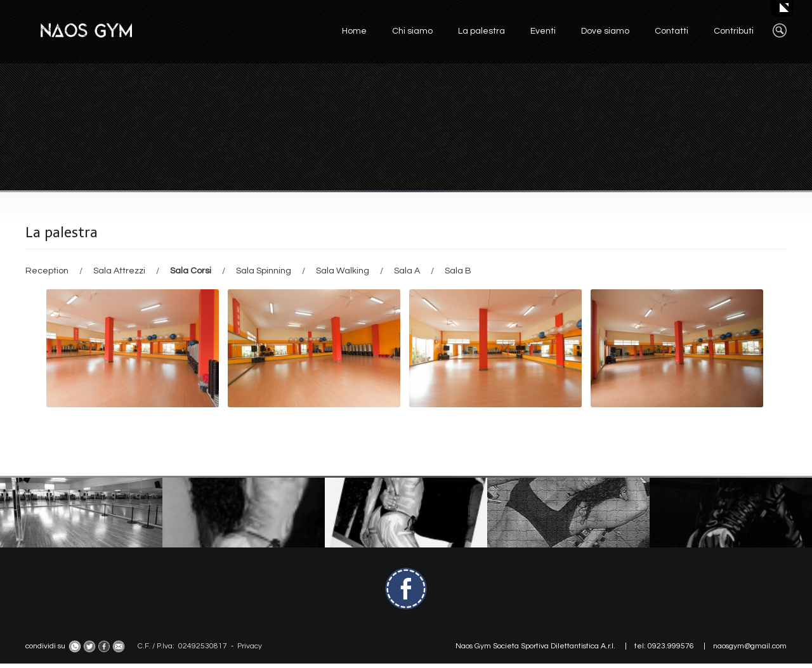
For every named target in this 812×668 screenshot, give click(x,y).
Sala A (408, 271)
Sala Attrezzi (120, 271)
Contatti (671, 31)
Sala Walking (344, 271)
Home (354, 31)
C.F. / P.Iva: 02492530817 (182, 646)
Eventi (543, 31)
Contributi (734, 31)
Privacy (250, 646)
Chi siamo (412, 31)
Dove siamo (605, 31)
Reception (48, 271)
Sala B (458, 271)
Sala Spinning (265, 271)
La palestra (481, 31)
